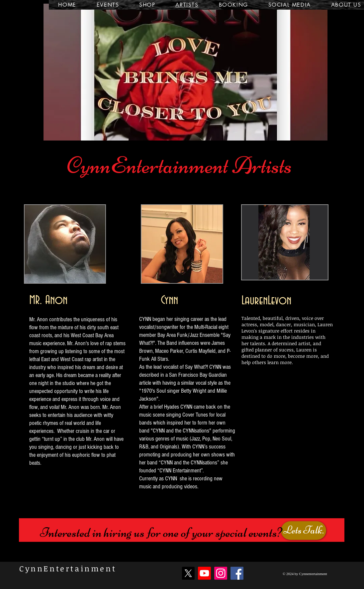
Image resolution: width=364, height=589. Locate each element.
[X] (188, 573)
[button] (185, 72)
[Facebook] (237, 573)
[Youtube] (204, 573)
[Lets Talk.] (304, 531)
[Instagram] (221, 573)
